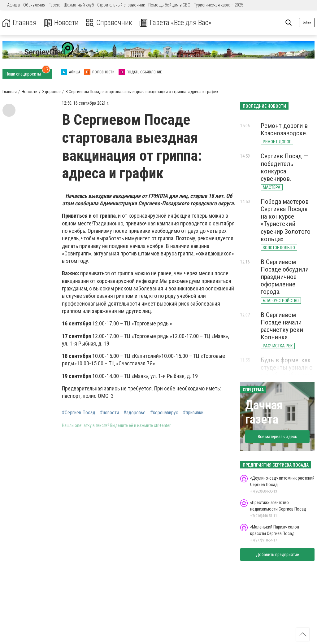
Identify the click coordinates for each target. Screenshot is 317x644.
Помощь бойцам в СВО (169, 5)
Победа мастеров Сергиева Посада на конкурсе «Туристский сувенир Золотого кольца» (286, 220)
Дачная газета (264, 412)
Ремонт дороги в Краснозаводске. (284, 129)
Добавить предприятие (278, 555)
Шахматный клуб (79, 5)
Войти (307, 22)
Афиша (13, 5)
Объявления (34, 5)
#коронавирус (164, 413)
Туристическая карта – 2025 (219, 5)
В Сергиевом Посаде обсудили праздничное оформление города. (285, 277)
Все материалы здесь (278, 437)
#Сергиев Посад (79, 413)
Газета (54, 5)
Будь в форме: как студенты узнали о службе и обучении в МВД (287, 371)
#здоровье (135, 413)
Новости (61, 23)
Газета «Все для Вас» (176, 23)
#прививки (193, 413)
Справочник (109, 23)
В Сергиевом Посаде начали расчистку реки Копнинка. (282, 326)
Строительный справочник (121, 5)
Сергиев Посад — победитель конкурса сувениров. (284, 167)
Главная (20, 23)
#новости (109, 413)
